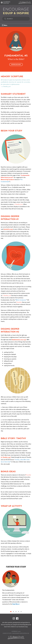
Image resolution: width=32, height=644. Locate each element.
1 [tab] (11, 611)
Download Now (16, 65)
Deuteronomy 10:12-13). (19, 340)
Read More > (16, 604)
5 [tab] (21, 611)
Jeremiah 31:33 (8, 229)
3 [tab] (16, 611)
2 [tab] (13, 611)
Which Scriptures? (21, 300)
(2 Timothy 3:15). (6, 457)
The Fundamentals (8, 590)
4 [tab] (19, 611)
